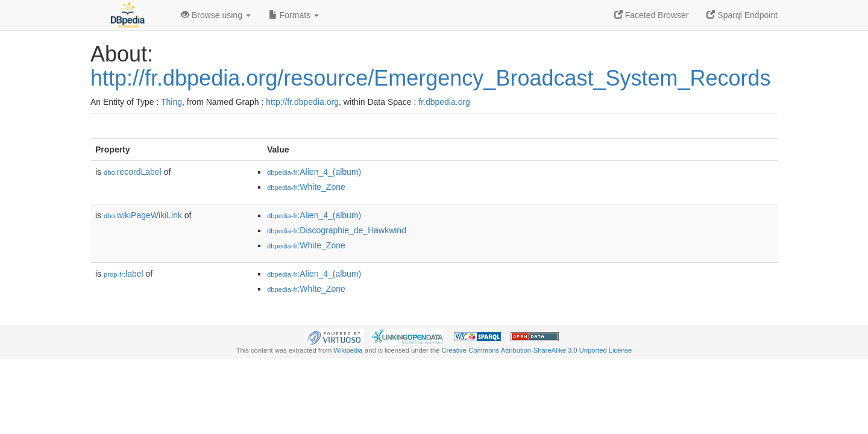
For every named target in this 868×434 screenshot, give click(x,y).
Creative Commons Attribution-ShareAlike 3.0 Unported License (536, 350)
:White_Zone (306, 187)
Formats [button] (294, 15)
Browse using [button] (216, 15)
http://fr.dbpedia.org (302, 102)
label (124, 274)
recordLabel (133, 172)
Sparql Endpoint (742, 15)
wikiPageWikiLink (143, 215)
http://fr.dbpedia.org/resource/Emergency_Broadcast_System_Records (431, 78)
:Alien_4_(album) (314, 172)
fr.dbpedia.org (444, 102)
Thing (171, 102)
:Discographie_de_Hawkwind (337, 230)
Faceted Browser (652, 15)
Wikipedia (348, 350)
